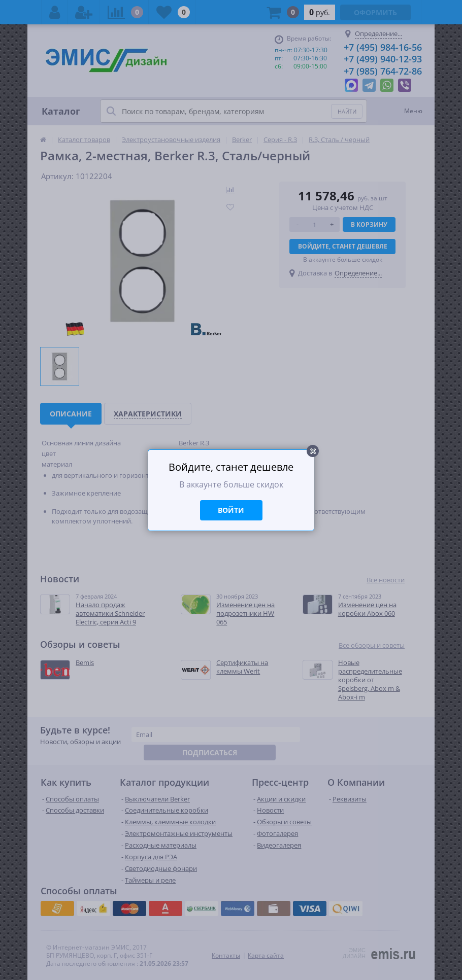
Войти (231, 510)
